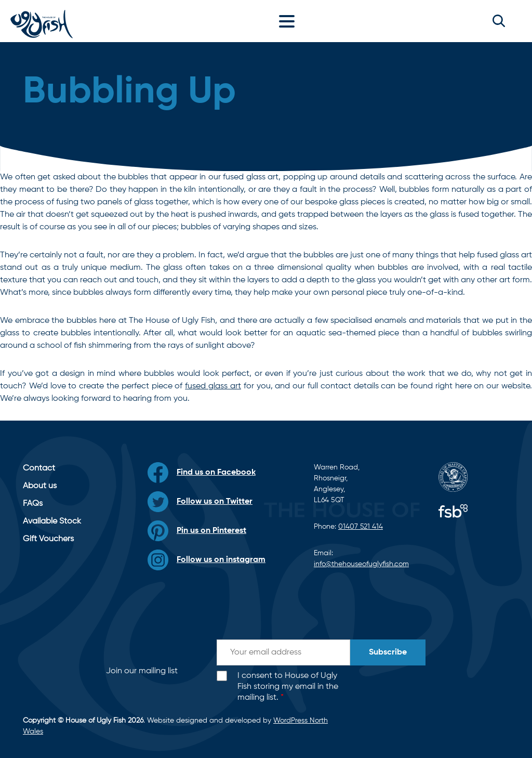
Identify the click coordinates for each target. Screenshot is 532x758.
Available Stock (52, 521)
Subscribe (388, 652)
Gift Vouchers (48, 539)
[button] (499, 21)
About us (40, 486)
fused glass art (213, 386)
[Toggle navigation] (289, 21)
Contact (39, 468)
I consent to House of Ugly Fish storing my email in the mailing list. (288, 687)
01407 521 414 (361, 527)
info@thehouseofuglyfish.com (361, 564)
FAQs (33, 504)
